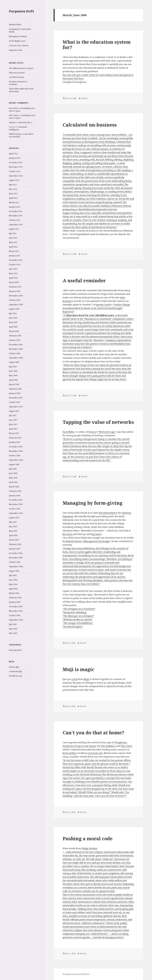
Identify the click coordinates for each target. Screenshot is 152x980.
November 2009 (16, 296)
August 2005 (14, 518)
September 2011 (16, 225)
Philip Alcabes (89, 848)
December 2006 (16, 447)
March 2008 (14, 384)
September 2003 (16, 620)
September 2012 (16, 176)
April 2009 (13, 327)
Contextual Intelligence (18, 128)
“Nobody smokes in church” (78, 619)
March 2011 (14, 251)
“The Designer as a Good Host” (79, 609)
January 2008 (15, 393)
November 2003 (16, 611)
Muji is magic (78, 669)
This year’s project (17, 73)
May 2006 (13, 478)
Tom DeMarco (108, 746)
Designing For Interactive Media (20, 30)
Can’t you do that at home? (93, 733)
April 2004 (13, 589)
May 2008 (13, 376)
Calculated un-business (90, 125)
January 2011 (15, 256)
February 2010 (15, 287)
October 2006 (15, 456)
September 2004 (16, 567)
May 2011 (13, 242)
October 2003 (15, 615)
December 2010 (16, 260)
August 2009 (14, 309)
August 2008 (14, 362)
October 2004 (15, 562)
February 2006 (15, 491)
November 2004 (16, 558)
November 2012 (16, 167)
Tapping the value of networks (98, 422)
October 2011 (15, 220)
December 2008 (16, 345)
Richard (84, 98)
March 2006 (14, 487)
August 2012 (14, 180)
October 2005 (15, 509)
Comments (16, 672)
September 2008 (16, 358)
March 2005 (14, 540)
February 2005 (15, 544)
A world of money (17, 77)
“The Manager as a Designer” (78, 616)
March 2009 (14, 331)
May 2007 (13, 424)
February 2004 (15, 598)
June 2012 (13, 189)
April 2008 (13, 380)
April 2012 (13, 198)
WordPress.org (15, 676)
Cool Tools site (95, 753)
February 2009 (15, 336)
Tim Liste (126, 746)
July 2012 (13, 185)
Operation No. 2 (25, 122)
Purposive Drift (21, 11)
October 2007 (15, 402)
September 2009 (16, 305)
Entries (14, 667)
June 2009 (13, 318)
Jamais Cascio (103, 304)
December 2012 (16, 162)
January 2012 (15, 207)
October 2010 (15, 265)
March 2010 (14, 282)
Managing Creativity (18, 36)
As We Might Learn (17, 41)
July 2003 (13, 624)
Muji (86, 679)
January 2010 (15, 291)
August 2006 (14, 464)
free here (68, 534)
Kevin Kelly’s (69, 753)
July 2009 (13, 313)
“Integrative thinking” (75, 612)
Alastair (12, 122)
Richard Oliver (15, 25)
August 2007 (14, 411)
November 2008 (16, 349)
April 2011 (13, 247)
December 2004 (16, 553)
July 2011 (13, 233)
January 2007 (15, 442)
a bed (74, 679)
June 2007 (13, 420)
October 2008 (15, 353)
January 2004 (15, 602)
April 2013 (13, 154)
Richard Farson (74, 541)
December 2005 (16, 500)
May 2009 (13, 322)
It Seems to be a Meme (19, 46)
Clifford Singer (15, 134)
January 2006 (15, 496)
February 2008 (15, 389)
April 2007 (13, 429)
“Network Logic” (107, 432)
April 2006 (13, 482)
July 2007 (13, 416)
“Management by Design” (97, 541)
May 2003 (13, 633)
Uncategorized (15, 650)
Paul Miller (69, 432)
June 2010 (13, 269)
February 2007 (15, 438)
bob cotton (13, 108)
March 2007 (14, 433)
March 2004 (14, 593)
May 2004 (13, 584)
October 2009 (15, 300)
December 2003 (16, 607)
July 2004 (13, 575)
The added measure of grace (21, 68)
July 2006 (13, 469)
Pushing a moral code (88, 838)
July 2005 (13, 522)
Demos (92, 432)
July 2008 (13, 367)
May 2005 (13, 531)
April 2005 (13, 535)
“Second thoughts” (73, 626)
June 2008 (13, 371)
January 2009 (15, 340)
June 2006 (13, 473)
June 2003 (13, 629)
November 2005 (16, 504)
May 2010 (13, 273)
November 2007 (16, 398)
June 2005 (13, 527)
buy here (96, 534)
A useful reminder (84, 280)
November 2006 (16, 451)
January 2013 (15, 158)
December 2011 (16, 211)
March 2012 (14, 202)
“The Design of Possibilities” (78, 623)
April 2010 (13, 278)
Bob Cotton (14, 115)
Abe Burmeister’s (108, 513)
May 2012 (13, 194)
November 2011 (16, 216)
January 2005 (15, 549)
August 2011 (14, 229)
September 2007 (16, 407)
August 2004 (14, 571)
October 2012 (15, 171)
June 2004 (13, 580)
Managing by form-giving (93, 503)
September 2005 (16, 513)
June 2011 (13, 238)
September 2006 (16, 460)
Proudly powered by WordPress (76, 974)
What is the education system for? (97, 45)
